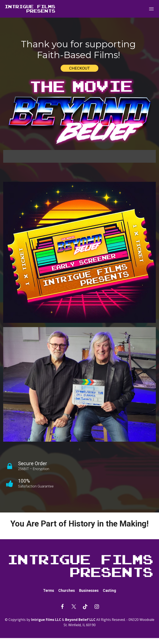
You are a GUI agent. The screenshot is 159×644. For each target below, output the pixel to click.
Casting (109, 591)
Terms (49, 591)
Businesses (89, 591)
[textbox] (79, 50)
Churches (67, 591)
